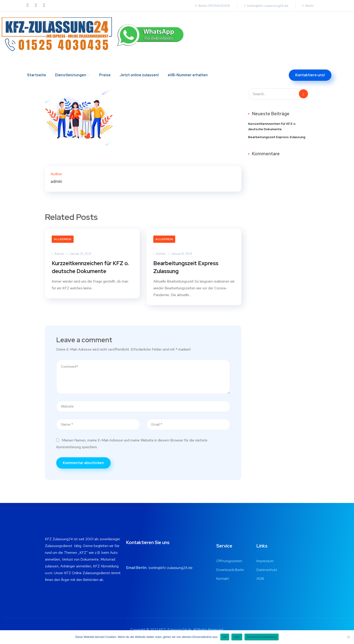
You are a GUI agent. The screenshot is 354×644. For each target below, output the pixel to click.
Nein (237, 637)
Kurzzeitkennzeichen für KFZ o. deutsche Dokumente (90, 267)
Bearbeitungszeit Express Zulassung (186, 267)
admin (58, 254)
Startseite (37, 65)
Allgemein (63, 239)
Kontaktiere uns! (310, 65)
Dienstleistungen (71, 65)
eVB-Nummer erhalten (188, 65)
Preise (105, 65)
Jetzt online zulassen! (139, 65)
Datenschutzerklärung (262, 637)
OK (225, 637)
